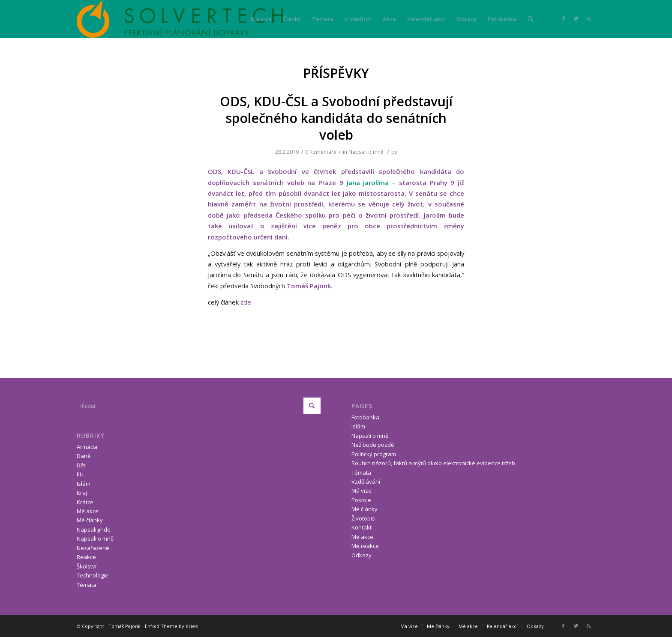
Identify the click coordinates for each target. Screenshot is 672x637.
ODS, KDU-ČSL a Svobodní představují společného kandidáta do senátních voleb (336, 118)
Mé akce (88, 511)
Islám (84, 484)
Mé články (90, 520)
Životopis (363, 518)
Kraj (82, 493)
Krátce (85, 502)
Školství (87, 566)
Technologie (93, 575)
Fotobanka (365, 417)
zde (246, 302)
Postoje (361, 500)
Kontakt (361, 527)
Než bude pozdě (373, 445)
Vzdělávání (366, 481)
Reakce (86, 557)
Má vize (361, 490)
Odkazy (361, 555)
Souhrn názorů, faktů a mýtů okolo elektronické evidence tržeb (433, 463)
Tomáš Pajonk (124, 626)
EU (80, 474)
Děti (82, 465)
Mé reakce (365, 546)
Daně (84, 456)
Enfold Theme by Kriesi (172, 626)
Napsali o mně (366, 152)
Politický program (374, 454)
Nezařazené (93, 548)
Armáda (87, 447)
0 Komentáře (321, 152)
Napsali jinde (94, 529)
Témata (87, 585)
